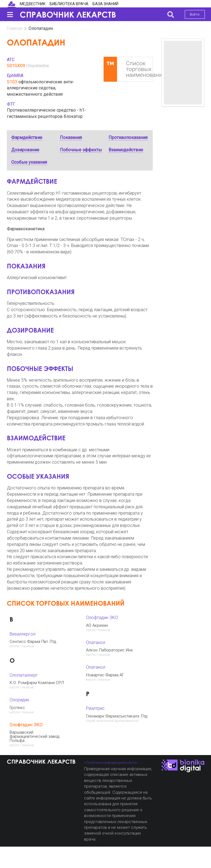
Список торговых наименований (128, 69)
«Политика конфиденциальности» (111, 763)
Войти (195, 14)
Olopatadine (38, 66)
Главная (15, 28)
